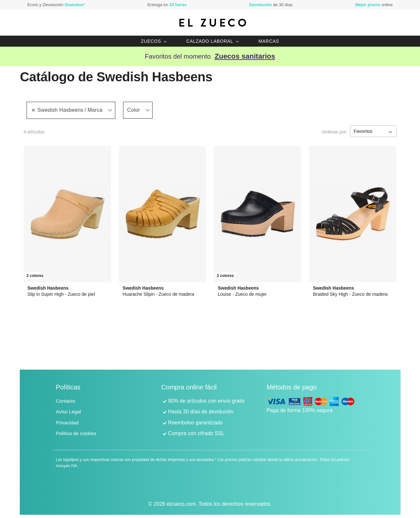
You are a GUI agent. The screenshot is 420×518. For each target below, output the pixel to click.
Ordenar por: (334, 132)
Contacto (66, 401)
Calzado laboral (210, 41)
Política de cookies (76, 433)
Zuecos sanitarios (245, 56)
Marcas (269, 41)
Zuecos (151, 41)
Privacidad (67, 423)
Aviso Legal (68, 412)
